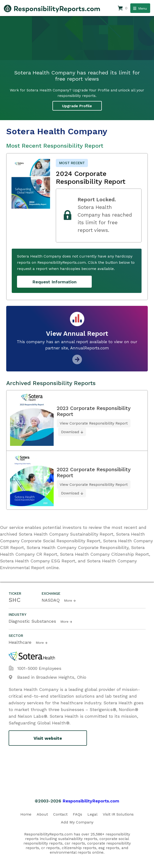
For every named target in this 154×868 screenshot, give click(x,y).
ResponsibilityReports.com (91, 801)
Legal (92, 814)
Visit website (48, 738)
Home (26, 814)
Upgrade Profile (77, 106)
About (42, 814)
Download (70, 432)
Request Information (54, 282)
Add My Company (77, 822)
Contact (60, 814)
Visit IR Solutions (118, 814)
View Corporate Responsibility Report (94, 423)
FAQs (77, 814)
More (68, 600)
